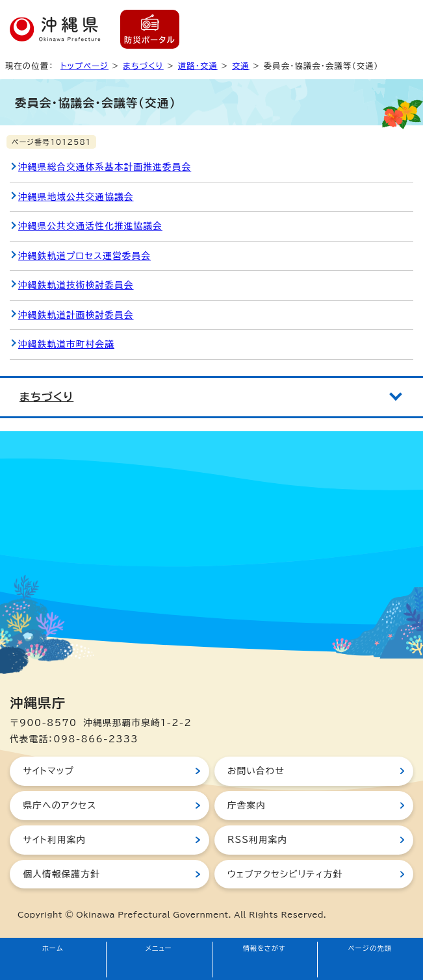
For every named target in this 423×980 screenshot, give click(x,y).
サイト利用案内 (54, 840)
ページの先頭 (370, 948)
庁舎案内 (247, 805)
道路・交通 (198, 66)
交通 (241, 66)
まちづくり (143, 66)
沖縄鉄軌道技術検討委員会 (76, 285)
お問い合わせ (256, 771)
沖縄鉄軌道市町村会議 (66, 344)
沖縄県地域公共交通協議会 (76, 197)
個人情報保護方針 (61, 874)
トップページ (84, 66)
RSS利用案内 (257, 840)
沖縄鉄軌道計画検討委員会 (76, 315)
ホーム (53, 948)
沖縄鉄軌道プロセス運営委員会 (84, 256)
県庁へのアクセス (59, 805)
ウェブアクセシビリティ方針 (285, 874)
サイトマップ (48, 771)
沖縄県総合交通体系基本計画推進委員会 (105, 167)
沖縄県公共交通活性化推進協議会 (90, 226)
